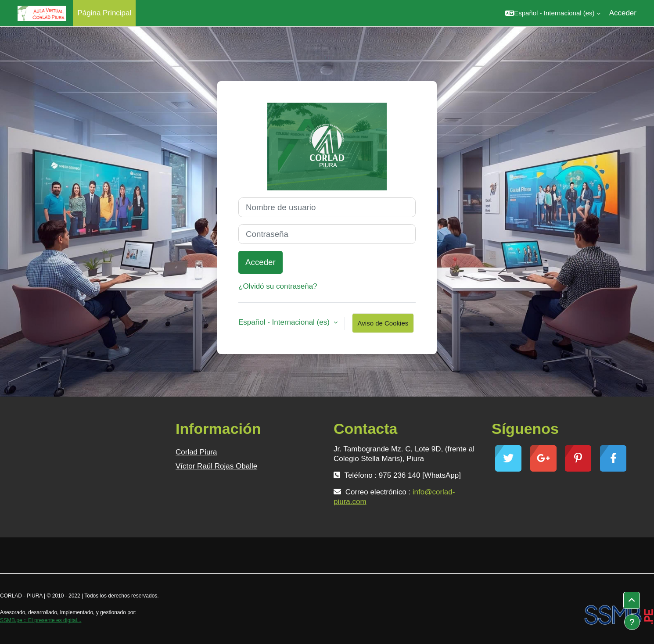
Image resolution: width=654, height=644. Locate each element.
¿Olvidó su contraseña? (278, 286)
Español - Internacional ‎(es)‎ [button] (285, 322)
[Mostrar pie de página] (632, 622)
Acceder (623, 13)
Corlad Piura (196, 452)
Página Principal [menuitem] (104, 13)
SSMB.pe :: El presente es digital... (41, 620)
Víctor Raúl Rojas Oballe (216, 466)
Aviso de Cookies (383, 323)
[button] (553, 13)
